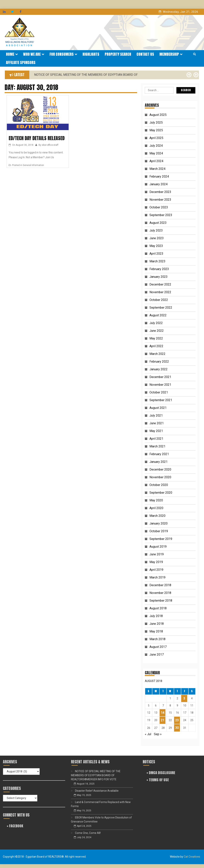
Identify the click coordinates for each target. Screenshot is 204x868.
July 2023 (156, 230)
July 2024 (156, 146)
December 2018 (160, 585)
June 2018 (157, 624)
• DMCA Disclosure (161, 773)
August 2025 (158, 115)
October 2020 (159, 485)
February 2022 (159, 362)
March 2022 (157, 354)
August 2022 (158, 315)
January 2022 (158, 369)
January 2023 (158, 277)
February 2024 (159, 176)
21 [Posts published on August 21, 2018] (163, 720)
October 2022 (159, 300)
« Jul (148, 734)
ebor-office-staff (50, 145)
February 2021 (159, 454)
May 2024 (156, 153)
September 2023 (161, 215)
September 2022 (161, 308)
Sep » (158, 734)
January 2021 (158, 462)
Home (12, 54)
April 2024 (156, 161)
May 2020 (156, 500)
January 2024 (158, 184)
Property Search (118, 54)
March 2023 (157, 261)
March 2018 (157, 639)
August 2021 (158, 408)
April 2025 (156, 138)
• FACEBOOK (15, 826)
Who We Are (34, 54)
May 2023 (156, 246)
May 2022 (156, 338)
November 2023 (160, 200)
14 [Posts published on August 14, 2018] (163, 713)
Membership (171, 54)
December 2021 (160, 377)
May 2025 (156, 130)
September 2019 (161, 539)
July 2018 (156, 616)
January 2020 (158, 523)
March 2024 (157, 169)
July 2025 (156, 122)
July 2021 (156, 415)
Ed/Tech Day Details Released (37, 138)
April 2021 (156, 439)
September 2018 (161, 601)
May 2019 (156, 562)
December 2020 (160, 469)
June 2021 (157, 423)
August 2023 (158, 223)
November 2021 (160, 385)
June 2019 (157, 554)
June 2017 (157, 655)
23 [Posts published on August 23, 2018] (177, 720)
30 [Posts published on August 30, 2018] (177, 728)
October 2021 (159, 392)
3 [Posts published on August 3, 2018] (184, 698)
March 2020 (157, 516)
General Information (33, 165)
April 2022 (156, 346)
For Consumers (63, 54)
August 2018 (158, 608)
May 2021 (156, 431)
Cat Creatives (192, 857)
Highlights (91, 54)
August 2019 (158, 547)
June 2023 (157, 238)
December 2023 (160, 192)
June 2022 (157, 331)
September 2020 (161, 493)
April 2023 (156, 254)
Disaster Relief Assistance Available (97, 791)
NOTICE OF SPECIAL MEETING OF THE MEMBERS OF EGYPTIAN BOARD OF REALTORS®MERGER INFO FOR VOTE (96, 775)
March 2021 (157, 446)
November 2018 (160, 593)
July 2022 (156, 323)
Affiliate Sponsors (21, 62)
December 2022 (160, 284)
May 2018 (156, 631)
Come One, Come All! (88, 833)
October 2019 (159, 531)
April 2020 (156, 508)
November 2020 (160, 477)
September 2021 (161, 400)
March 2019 (157, 577)
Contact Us (145, 54)
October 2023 (159, 207)
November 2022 (160, 292)
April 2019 (156, 570)
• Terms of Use (158, 780)
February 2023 (159, 269)
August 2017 (158, 647)
